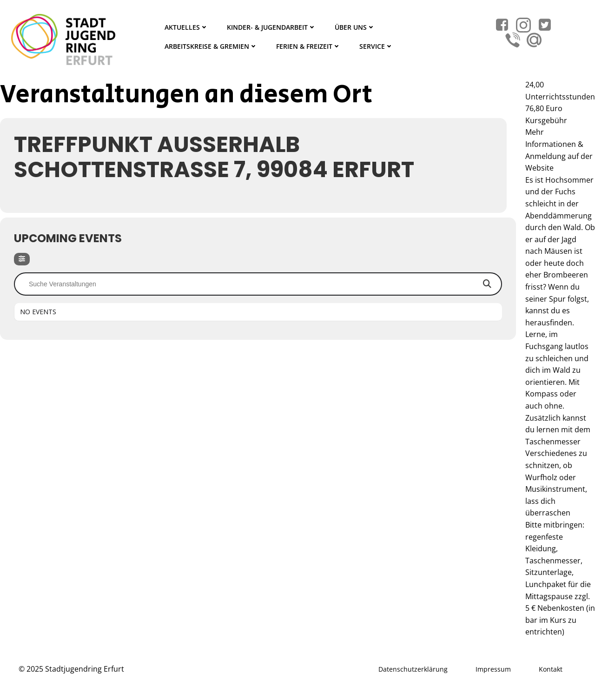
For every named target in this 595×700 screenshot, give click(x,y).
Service (376, 46)
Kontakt (551, 669)
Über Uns (355, 27)
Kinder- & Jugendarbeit (271, 27)
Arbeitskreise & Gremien (211, 46)
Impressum (493, 669)
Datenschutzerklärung (413, 669)
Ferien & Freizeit (308, 46)
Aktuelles (186, 27)
